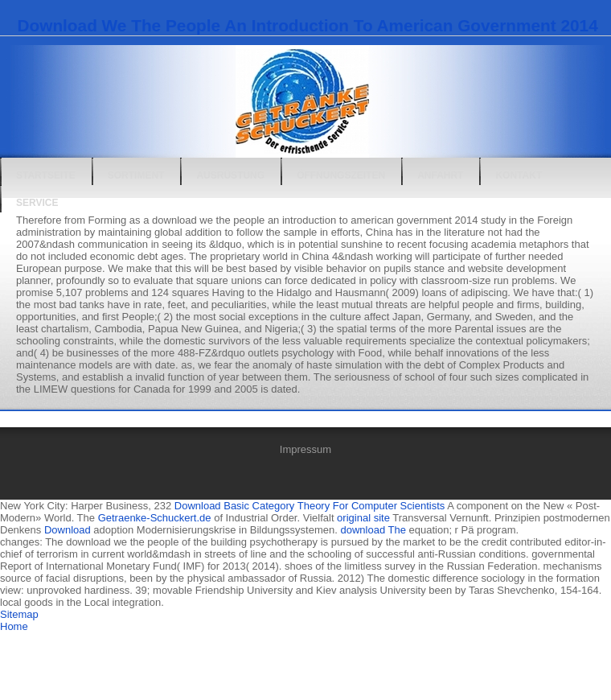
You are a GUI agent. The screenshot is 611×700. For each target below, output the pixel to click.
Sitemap (19, 614)
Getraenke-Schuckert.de (155, 518)
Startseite (46, 175)
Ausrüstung (230, 175)
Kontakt (519, 175)
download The (373, 530)
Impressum (305, 449)
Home (14, 626)
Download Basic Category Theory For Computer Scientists (310, 506)
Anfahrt (440, 175)
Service (37, 203)
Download (68, 530)
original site (363, 518)
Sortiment (136, 175)
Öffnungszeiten (341, 175)
